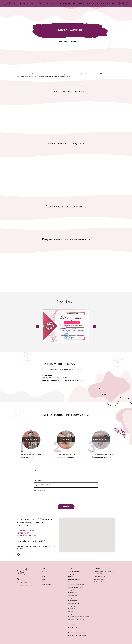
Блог (74, 3)
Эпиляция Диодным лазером (76, 619)
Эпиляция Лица (72, 614)
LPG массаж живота (73, 622)
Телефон (37, 481)
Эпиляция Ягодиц (72, 598)
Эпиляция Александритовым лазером (78, 617)
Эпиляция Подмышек (73, 590)
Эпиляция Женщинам (74, 603)
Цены (19, 3)
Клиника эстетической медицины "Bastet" (101, 3)
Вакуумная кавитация (74, 579)
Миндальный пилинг (73, 582)
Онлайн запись (29, 3)
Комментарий (39, 491)
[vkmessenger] (123, 3)
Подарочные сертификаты (60, 3)
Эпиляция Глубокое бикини (75, 587)
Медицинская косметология (76, 585)
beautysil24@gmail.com (26, 536)
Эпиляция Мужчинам (73, 606)
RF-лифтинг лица (72, 577)
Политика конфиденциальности (25, 586)
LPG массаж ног (72, 625)
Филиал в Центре (72, 627)
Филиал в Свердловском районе (77, 635)
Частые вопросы (47, 585)
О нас (46, 3)
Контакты (81, 3)
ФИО (36, 471)
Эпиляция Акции (72, 601)
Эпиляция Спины (72, 595)
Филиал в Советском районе (76, 630)
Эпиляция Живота (73, 593)
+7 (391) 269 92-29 (24, 533)
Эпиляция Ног (71, 609)
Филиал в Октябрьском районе (76, 633)
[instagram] (127, 3)
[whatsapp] (120, 3)
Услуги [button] (39, 3)
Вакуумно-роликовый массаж (76, 574)
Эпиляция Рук (71, 611)
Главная (12, 3)
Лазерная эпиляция (73, 571)
